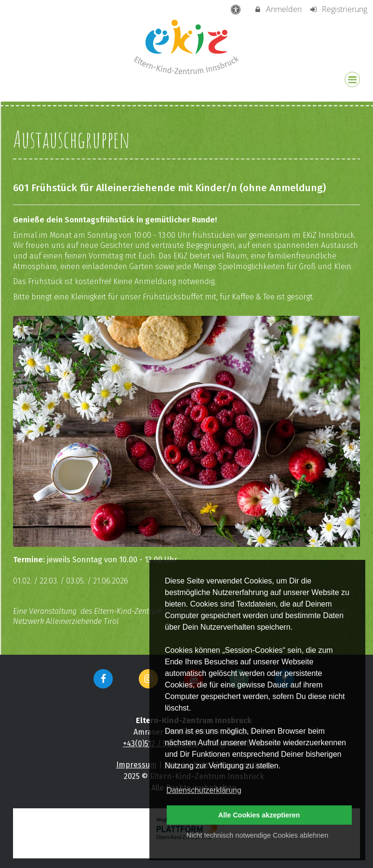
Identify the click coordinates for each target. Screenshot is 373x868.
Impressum (136, 765)
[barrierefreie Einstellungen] (237, 9)
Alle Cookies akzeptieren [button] (259, 815)
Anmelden (278, 9)
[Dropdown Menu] (352, 79)
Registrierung (338, 9)
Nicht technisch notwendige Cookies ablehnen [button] (257, 835)
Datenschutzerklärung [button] (204, 790)
